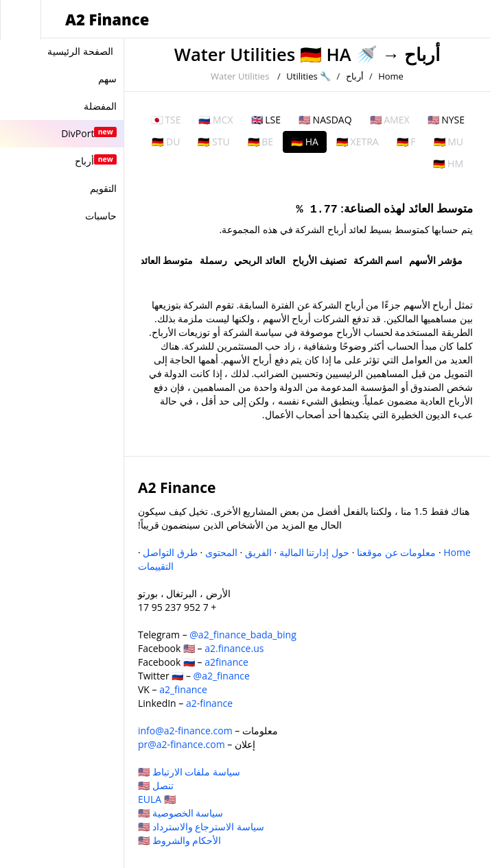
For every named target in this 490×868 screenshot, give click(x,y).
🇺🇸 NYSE (446, 120)
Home (391, 76)
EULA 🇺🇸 (157, 799)
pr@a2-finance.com (182, 744)
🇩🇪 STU (213, 142)
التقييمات (156, 566)
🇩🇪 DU (166, 142)
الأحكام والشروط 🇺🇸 (179, 840)
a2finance (226, 662)
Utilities (302, 76)
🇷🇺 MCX (215, 120)
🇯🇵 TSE (166, 120)
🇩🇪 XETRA (358, 142)
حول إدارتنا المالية (314, 552)
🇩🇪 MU (448, 142)
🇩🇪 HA (305, 142)
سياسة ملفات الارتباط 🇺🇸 (189, 772)
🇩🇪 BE (260, 142)
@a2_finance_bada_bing (243, 635)
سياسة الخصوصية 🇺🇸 (180, 813)
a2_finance (183, 689)
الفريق (258, 552)
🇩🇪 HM (448, 164)
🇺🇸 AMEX (390, 120)
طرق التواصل (170, 552)
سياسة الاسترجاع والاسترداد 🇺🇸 (201, 827)
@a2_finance (222, 676)
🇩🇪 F (406, 142)
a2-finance (209, 703)
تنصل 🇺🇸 (156, 785)
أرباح (422, 55)
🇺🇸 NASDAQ (325, 120)
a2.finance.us (234, 648)
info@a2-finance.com (185, 731)
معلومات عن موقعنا (396, 552)
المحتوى (221, 552)
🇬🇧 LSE (266, 120)
